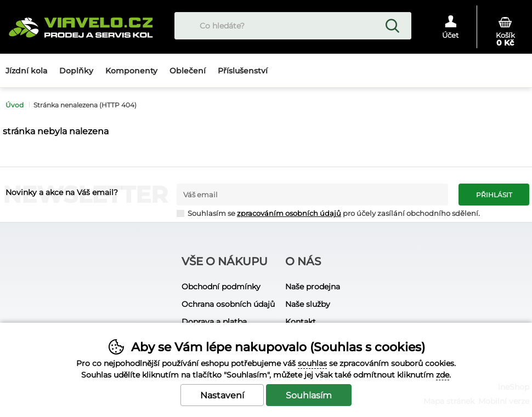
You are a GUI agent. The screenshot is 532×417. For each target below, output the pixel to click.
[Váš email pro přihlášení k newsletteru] (312, 195)
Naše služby (308, 304)
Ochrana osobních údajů (228, 304)
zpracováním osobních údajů (289, 213)
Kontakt (301, 322)
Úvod (15, 105)
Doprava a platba (214, 322)
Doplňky (76, 71)
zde (443, 375)
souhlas (312, 363)
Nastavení (222, 395)
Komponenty (131, 71)
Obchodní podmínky (221, 287)
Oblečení (188, 71)
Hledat (392, 26)
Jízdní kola (26, 71)
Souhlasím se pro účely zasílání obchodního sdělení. (328, 213)
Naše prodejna (313, 287)
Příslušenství (243, 71)
